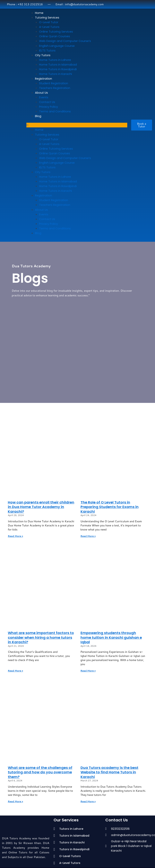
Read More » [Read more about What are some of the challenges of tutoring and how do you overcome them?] (15, 801)
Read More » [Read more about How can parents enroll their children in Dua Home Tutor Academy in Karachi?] (15, 536)
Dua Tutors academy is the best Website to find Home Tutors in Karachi (109, 772)
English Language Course (57, 46)
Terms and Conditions (55, 111)
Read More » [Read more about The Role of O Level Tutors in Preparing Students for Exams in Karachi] (88, 536)
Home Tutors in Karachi (56, 74)
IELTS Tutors (47, 51)
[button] (77, 125)
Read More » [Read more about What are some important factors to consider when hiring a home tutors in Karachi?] (15, 671)
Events (44, 97)
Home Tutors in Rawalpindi (58, 69)
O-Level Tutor (49, 22)
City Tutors (43, 55)
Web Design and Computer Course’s (65, 41)
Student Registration (54, 83)
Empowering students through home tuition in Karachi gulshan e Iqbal (111, 637)
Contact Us (47, 102)
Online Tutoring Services (56, 32)
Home (39, 13)
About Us (41, 93)
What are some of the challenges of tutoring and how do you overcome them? (40, 772)
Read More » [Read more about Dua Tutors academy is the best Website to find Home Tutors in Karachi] (88, 801)
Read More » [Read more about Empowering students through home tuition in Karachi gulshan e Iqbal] (88, 671)
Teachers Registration (55, 88)
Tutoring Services (47, 18)
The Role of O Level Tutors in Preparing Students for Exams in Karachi (110, 507)
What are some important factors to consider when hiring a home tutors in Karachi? (41, 637)
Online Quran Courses (55, 36)
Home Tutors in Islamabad (58, 65)
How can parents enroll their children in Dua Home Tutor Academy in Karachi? (41, 507)
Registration (43, 79)
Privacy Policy (48, 107)
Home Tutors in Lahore (55, 60)
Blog (38, 116)
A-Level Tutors (49, 27)
